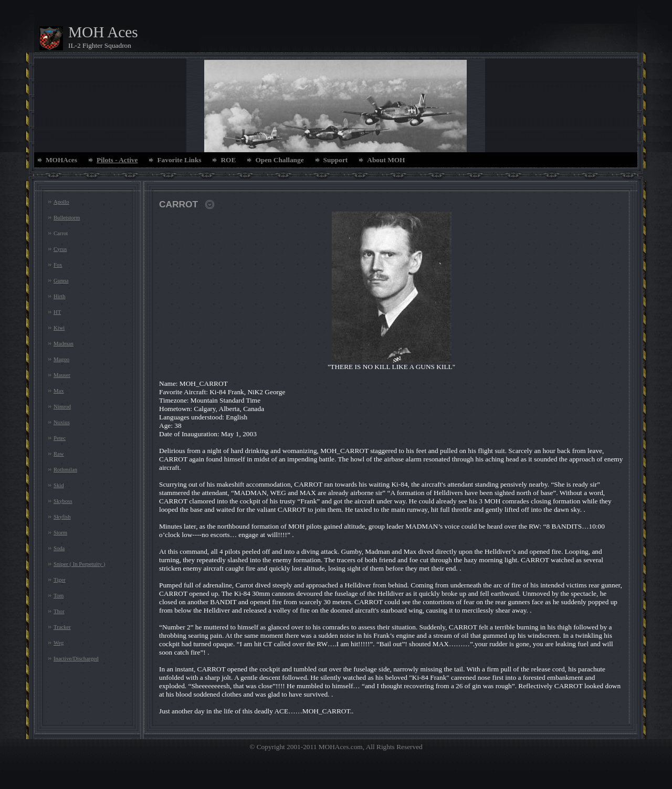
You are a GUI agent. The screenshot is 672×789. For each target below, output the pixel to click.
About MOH (386, 160)
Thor (59, 611)
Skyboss (63, 501)
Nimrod (62, 407)
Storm (60, 533)
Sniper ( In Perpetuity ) (79, 564)
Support (336, 160)
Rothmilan (65, 470)
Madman (64, 344)
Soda (59, 548)
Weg (59, 643)
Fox (58, 265)
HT (57, 312)
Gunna (61, 281)
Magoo (61, 359)
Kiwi (59, 328)
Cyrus (60, 249)
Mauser (62, 375)
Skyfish (62, 517)
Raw (59, 454)
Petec (60, 438)
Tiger (60, 580)
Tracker (62, 627)
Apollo (61, 202)
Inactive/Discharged (76, 659)
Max (59, 391)
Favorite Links (179, 160)
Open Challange (279, 160)
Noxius (62, 422)
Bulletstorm (67, 218)
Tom (59, 596)
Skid (59, 485)
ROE (228, 160)
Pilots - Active (117, 160)
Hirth (60, 296)
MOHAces (61, 160)
